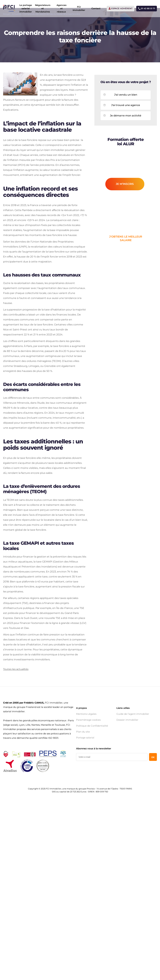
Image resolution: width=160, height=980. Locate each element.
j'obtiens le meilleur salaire (126, 249)
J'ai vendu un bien (126, 105)
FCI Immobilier (78, 8)
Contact (95, 8)
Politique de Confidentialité (92, 813)
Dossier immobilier (127, 807)
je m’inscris (125, 195)
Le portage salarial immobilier (25, 8)
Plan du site (83, 819)
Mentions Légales (86, 801)
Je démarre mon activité (126, 126)
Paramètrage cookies (88, 807)
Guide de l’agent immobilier (133, 801)
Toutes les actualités (16, 756)
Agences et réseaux (61, 8)
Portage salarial (85, 825)
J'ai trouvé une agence (126, 116)
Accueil (7, 23)
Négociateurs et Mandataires (42, 8)
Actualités (17, 23)
